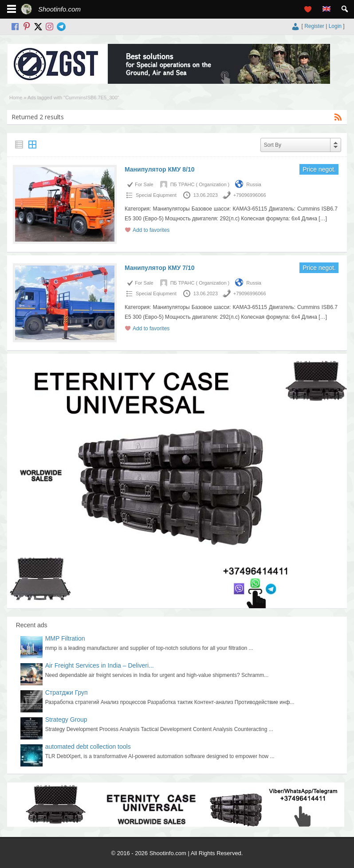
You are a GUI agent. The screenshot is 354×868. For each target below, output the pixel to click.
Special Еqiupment (156, 195)
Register (314, 26)
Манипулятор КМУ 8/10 (160, 169)
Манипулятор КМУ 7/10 (160, 268)
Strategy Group (66, 719)
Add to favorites (151, 230)
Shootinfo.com (59, 9)
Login (335, 26)
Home (16, 98)
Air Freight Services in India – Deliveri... (100, 665)
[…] (323, 219)
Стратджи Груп (67, 692)
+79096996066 (250, 195)
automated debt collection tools (88, 747)
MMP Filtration (65, 638)
